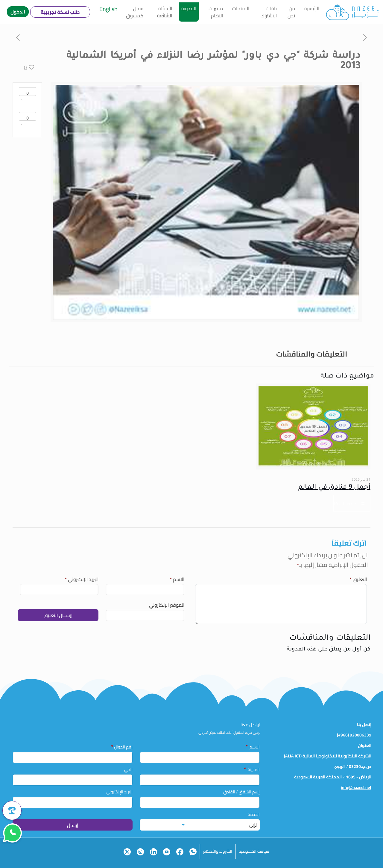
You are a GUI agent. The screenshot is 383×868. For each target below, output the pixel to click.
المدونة (189, 8)
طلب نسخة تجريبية (60, 12)
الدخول (18, 12)
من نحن (291, 12)
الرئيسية (312, 8)
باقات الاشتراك (269, 12)
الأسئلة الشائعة (165, 12)
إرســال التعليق (58, 615)
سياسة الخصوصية (254, 851)
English (108, 9)
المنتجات (241, 8)
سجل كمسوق (135, 12)
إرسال (73, 825)
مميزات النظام (216, 12)
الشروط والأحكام (218, 851)
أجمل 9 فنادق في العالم (334, 488)
